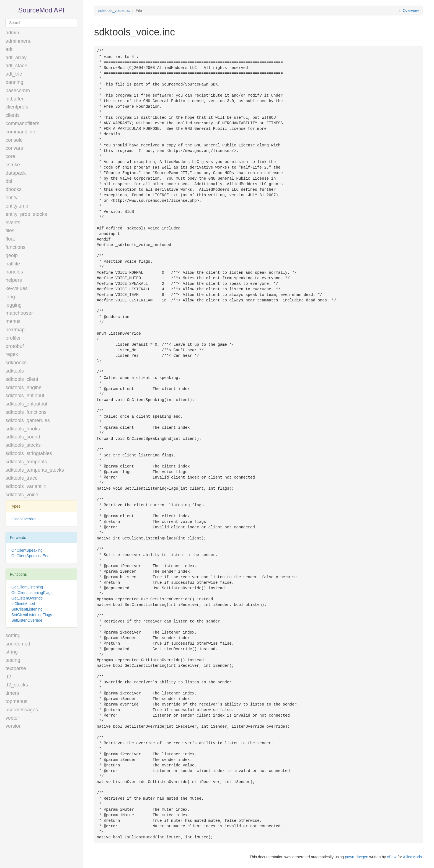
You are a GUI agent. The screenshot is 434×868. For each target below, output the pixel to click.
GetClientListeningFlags (32, 593)
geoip (12, 255)
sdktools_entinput (25, 396)
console (14, 140)
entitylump (17, 206)
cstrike (13, 165)
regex (12, 354)
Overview (411, 11)
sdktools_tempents (26, 462)
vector (12, 718)
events (13, 223)
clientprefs (17, 107)
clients (13, 115)
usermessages (22, 710)
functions (15, 247)
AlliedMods (412, 857)
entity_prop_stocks (26, 214)
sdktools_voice (22, 495)
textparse (16, 668)
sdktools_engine (24, 387)
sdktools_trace (22, 478)
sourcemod (18, 644)
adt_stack (16, 66)
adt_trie (14, 74)
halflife (13, 264)
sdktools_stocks (23, 445)
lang (10, 297)
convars (14, 148)
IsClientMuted (23, 604)
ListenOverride (24, 519)
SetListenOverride (27, 620)
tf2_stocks (17, 685)
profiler (13, 338)
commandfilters (22, 123)
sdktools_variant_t (26, 486)
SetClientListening (27, 609)
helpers (14, 280)
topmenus (16, 701)
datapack (16, 173)
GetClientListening (27, 587)
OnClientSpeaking (27, 550)
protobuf (15, 346)
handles (14, 272)
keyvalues (17, 288)
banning (14, 82)
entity (11, 198)
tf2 (8, 677)
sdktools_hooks (23, 429)
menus (13, 321)
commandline (20, 132)
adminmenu (19, 41)
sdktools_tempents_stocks (35, 470)
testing (13, 660)
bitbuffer (15, 99)
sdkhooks (16, 363)
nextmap (15, 330)
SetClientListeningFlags (32, 615)
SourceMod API (41, 10)
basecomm (18, 91)
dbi (9, 181)
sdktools (15, 371)
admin (12, 33)
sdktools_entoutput (26, 404)
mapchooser (19, 313)
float (10, 239)
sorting (13, 635)
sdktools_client (22, 379)
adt (9, 49)
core (10, 156)
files (10, 231)
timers (12, 693)
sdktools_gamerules (28, 420)
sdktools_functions (26, 412)
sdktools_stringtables (29, 453)
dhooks (14, 189)
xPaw (392, 857)
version (14, 726)
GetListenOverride (27, 598)
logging (14, 305)
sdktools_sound (23, 437)
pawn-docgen (356, 857)
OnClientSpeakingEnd (30, 556)
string (12, 652)
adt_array (16, 58)
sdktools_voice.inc (114, 11)
